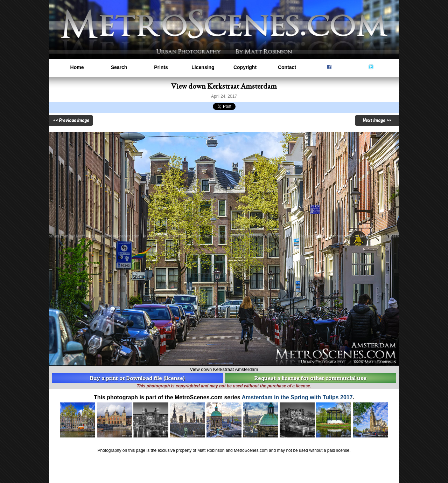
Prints (161, 67)
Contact (287, 67)
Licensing (203, 67)
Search (119, 67)
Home (77, 67)
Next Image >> (377, 120)
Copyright (245, 67)
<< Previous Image (71, 120)
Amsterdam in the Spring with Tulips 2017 (297, 397)
